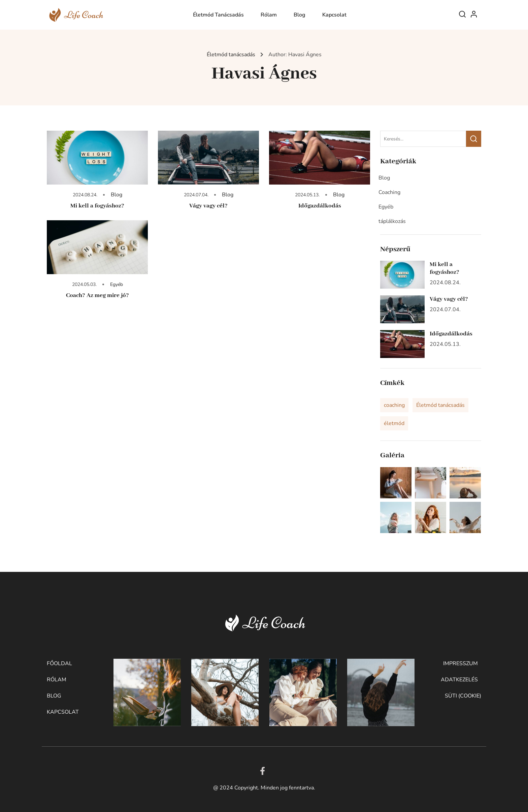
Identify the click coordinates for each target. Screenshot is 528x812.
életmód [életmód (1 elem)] (394, 423)
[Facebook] (262, 771)
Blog (300, 15)
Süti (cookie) (463, 696)
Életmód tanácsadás (218, 15)
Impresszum (460, 663)
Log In (474, 16)
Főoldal (59, 663)
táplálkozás (392, 221)
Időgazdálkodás (320, 206)
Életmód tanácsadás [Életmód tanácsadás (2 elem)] (440, 405)
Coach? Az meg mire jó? (97, 295)
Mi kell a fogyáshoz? (97, 206)
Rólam (269, 15)
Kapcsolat (334, 15)
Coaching (389, 192)
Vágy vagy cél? (208, 206)
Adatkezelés (459, 680)
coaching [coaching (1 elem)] (394, 405)
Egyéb (117, 284)
